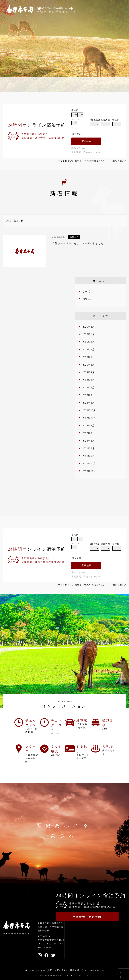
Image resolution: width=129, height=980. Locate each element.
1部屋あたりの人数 (94, 120)
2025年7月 (89, 349)
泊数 (103, 120)
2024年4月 (89, 372)
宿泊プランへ (78, 148)
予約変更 (76, 152)
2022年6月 (89, 433)
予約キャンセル (92, 152)
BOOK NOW (119, 161)
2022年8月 (89, 426)
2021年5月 (89, 456)
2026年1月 (89, 334)
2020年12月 (89, 464)
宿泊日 (75, 110)
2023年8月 (89, 380)
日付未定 (77, 134)
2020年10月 (89, 471)
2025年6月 (89, 357)
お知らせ (88, 299)
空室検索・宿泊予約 (87, 917)
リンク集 (30, 970)
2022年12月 (89, 410)
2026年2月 (89, 327)
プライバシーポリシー (92, 970)
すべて (86, 291)
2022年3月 (89, 441)
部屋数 (116, 120)
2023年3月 (89, 395)
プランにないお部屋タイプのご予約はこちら (82, 161)
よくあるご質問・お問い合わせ (52, 970)
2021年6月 (89, 448)
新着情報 (74, 970)
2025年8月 (89, 342)
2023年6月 (89, 388)
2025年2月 (89, 365)
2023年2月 (89, 403)
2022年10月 (89, 418)
